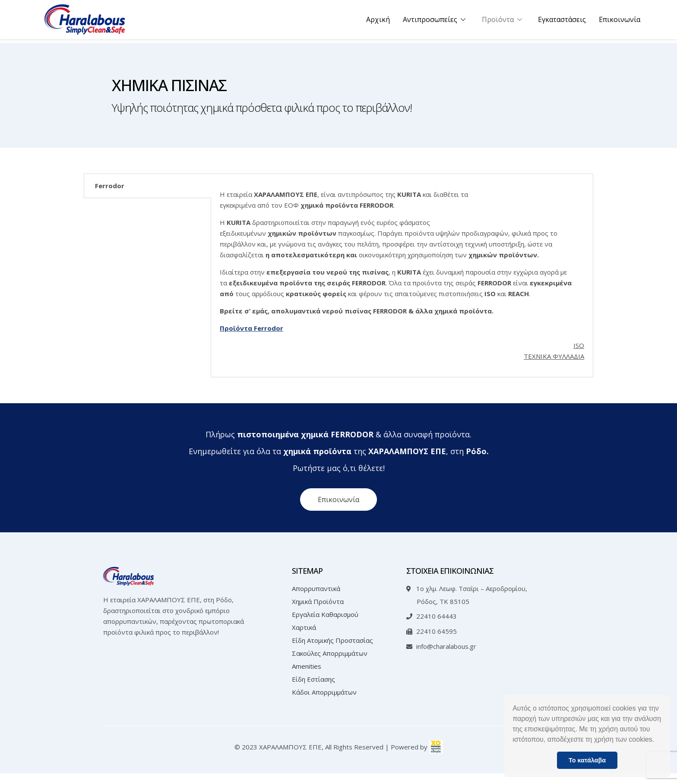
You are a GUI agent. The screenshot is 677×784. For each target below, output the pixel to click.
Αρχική (378, 22)
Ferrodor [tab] (110, 186)
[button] (657, 740)
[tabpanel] (402, 281)
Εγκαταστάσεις (562, 22)
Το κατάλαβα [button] (587, 760)
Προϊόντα (503, 22)
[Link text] (85, 22)
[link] (436, 758)
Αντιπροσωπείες (436, 22)
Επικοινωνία (620, 22)
